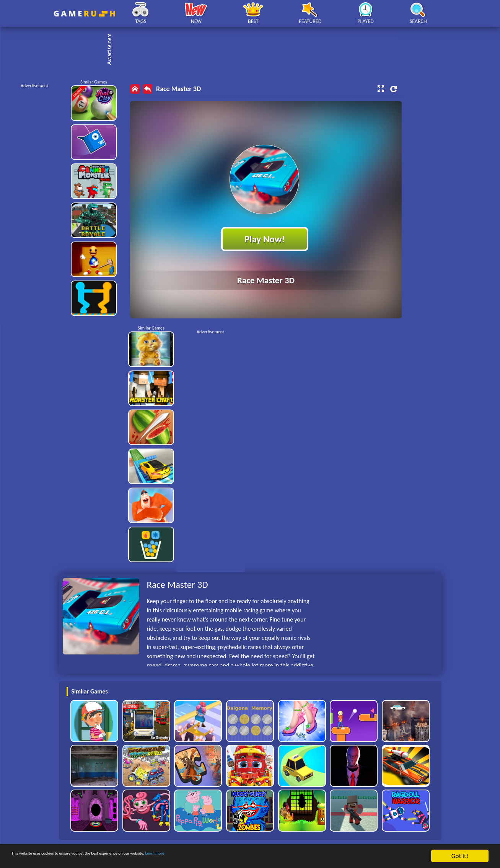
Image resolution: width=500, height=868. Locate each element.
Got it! (460, 856)
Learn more (239, 856)
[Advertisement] (254, 50)
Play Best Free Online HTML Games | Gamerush (84, 14)
